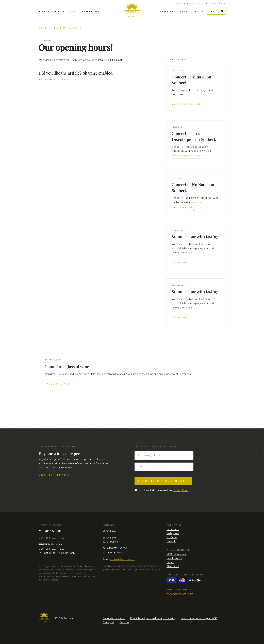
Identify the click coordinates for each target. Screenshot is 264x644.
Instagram (173, 533)
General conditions (114, 618)
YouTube (172, 537)
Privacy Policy (181, 490)
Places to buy (92, 11)
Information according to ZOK (199, 618)
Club (184, 11)
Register (183, 3)
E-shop (44, 11)
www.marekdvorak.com (180, 594)
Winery (59, 11)
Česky (222, 3)
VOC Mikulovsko (176, 554)
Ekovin (170, 562)
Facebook (47, 79)
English (210, 3)
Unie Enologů (174, 558)
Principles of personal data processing (153, 618)
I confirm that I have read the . (164, 490)
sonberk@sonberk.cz (122, 559)
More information (188, 104)
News (73, 11)
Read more (181, 262)
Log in (195, 3)
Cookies (124, 622)
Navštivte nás (57, 384)
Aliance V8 (173, 566)
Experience (168, 11)
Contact (197, 11)
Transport (108, 622)
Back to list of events (60, 28)
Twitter (69, 79)
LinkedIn (171, 541)
